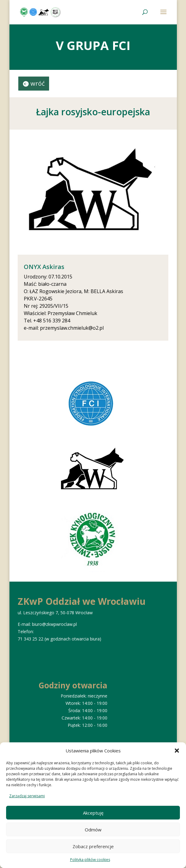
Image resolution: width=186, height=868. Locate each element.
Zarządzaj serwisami (27, 796)
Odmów (93, 830)
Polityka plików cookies (90, 860)
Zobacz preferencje (93, 846)
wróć (38, 83)
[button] (177, 751)
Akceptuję (93, 813)
